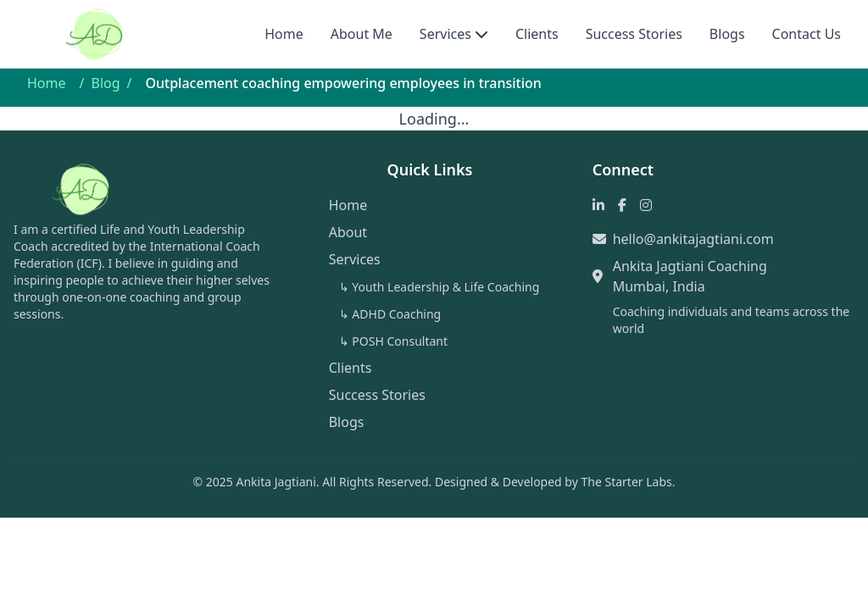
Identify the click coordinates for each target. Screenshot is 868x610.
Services (445, 34)
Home (284, 34)
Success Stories (634, 34)
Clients (537, 34)
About (348, 232)
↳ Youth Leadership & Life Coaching (440, 287)
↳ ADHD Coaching (390, 314)
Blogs (727, 34)
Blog (105, 83)
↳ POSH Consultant (393, 341)
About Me (362, 34)
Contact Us (807, 34)
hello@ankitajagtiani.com (693, 239)
